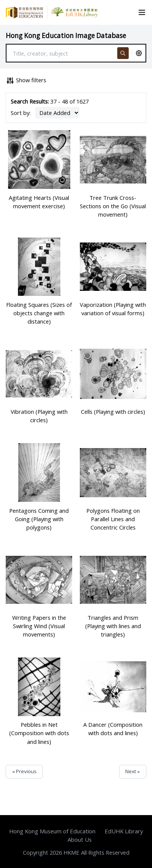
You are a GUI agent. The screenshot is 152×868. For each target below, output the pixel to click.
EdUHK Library (124, 831)
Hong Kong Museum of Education (52, 831)
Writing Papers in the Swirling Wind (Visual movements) (39, 626)
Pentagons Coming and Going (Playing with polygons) (39, 519)
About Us (80, 839)
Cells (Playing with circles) (113, 412)
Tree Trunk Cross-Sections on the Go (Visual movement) (113, 206)
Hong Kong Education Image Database (66, 36)
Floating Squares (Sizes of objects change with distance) (39, 313)
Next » (133, 771)
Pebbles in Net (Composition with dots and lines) (39, 733)
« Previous (24, 771)
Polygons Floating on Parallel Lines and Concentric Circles (113, 519)
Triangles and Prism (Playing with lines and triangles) (113, 626)
